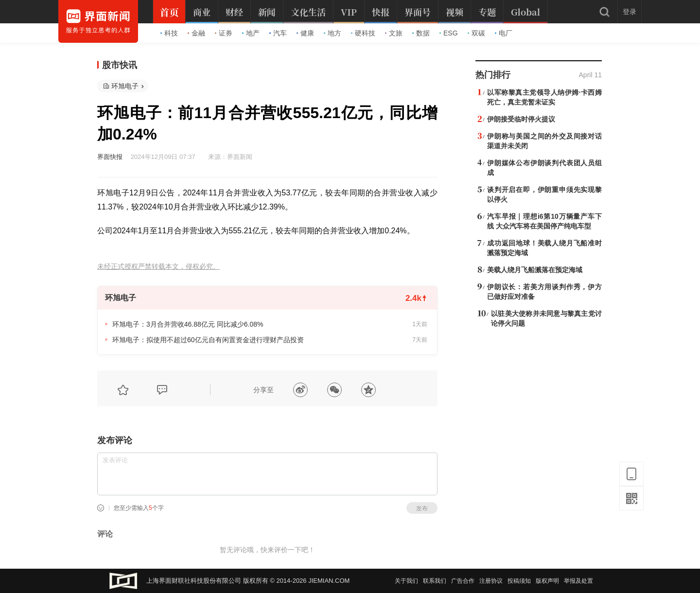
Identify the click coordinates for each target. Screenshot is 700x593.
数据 (421, 33)
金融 (196, 33)
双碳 (476, 33)
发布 (422, 508)
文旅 (394, 33)
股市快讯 (120, 65)
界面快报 (110, 157)
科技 (169, 33)
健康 (305, 33)
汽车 (278, 33)
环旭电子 (125, 86)
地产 (251, 33)
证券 (224, 33)
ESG (449, 33)
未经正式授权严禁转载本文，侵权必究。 (158, 267)
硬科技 (363, 33)
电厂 (504, 33)
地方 (332, 33)
